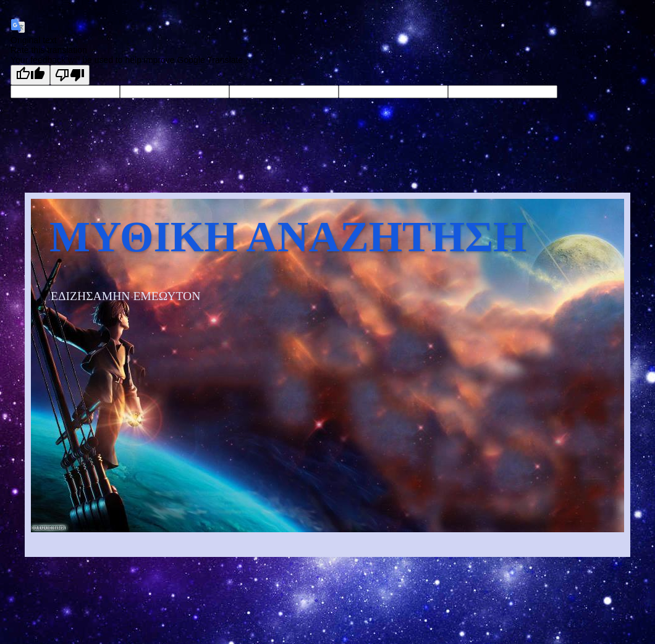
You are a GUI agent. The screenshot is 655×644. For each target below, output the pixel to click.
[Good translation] (30, 75)
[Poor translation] (70, 75)
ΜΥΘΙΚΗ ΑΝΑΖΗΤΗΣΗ (288, 237)
